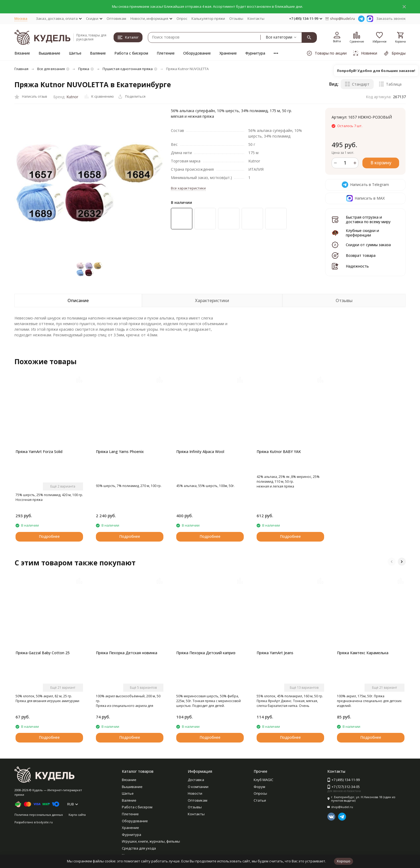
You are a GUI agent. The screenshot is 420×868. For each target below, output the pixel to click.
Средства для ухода (139, 848)
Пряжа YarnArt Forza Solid (39, 452)
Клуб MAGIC (263, 780)
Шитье (75, 53)
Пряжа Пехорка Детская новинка (127, 653)
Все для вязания (51, 69)
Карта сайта (77, 815)
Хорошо (344, 861)
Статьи (260, 800)
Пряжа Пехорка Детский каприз (206, 653)
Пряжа (84, 69)
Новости (195, 793)
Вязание (22, 53)
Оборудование (197, 53)
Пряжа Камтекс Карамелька (363, 653)
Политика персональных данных (39, 815)
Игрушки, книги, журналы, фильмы (151, 841)
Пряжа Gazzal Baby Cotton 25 (43, 653)
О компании (198, 787)
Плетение (166, 53)
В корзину (381, 163)
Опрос (182, 18)
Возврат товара (361, 255)
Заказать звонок (391, 18)
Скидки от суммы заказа (368, 245)
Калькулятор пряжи (208, 18)
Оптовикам (116, 18)
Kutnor (72, 97)
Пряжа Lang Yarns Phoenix (120, 452)
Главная (21, 69)
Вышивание (49, 53)
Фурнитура (255, 53)
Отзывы (236, 18)
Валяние (98, 53)
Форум (259, 787)
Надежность (357, 266)
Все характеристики (188, 188)
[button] (392, 562)
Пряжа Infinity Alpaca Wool (200, 452)
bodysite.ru (45, 822)
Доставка (196, 780)
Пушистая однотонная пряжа (128, 69)
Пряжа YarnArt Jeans (275, 653)
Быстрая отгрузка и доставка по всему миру (368, 219)
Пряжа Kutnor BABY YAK (279, 452)
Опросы (260, 793)
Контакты (256, 18)
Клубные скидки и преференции (362, 233)
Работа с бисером (131, 53)
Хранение (228, 53)
